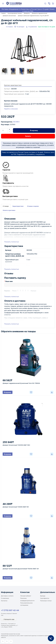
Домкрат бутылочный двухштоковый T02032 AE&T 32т (21, 569)
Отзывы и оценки (33, 206)
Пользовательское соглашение (26, 604)
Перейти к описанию (11, 109)
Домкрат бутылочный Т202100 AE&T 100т (16, 445)
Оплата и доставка (9, 210)
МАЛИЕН (16, 122)
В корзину (34, 130)
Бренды (43, 596)
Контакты (4, 601)
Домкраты (27, 13)
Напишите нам (9, 619)
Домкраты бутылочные (9, 16)
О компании (5, 598)
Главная (3, 13)
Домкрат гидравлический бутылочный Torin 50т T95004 (21, 383)
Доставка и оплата (7, 596)
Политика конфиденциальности (27, 599)
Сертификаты (45, 598)
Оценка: (7, 291)
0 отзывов (9, 27)
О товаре (6, 206)
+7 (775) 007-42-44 (10, 610)
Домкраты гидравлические (39, 13)
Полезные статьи (46, 601)
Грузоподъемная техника (15, 13)
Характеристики (18, 206)
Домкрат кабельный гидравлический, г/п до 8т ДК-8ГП (33, 16)
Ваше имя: (9, 281)
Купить (28, 136)
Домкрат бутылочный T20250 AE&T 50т (16, 507)
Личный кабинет (26, 596)
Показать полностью (12, 242)
